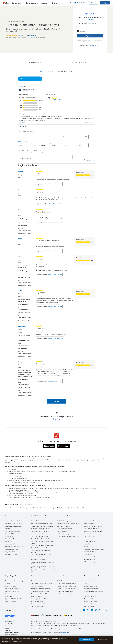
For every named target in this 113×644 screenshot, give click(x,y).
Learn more (90, 19)
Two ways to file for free (12, 591)
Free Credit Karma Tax (90, 596)
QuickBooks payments (90, 586)
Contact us (8, 584)
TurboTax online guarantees (13, 526)
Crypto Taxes (9, 536)
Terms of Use (65, 633)
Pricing (55, 3)
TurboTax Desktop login (65, 521)
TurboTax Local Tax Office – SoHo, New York (43, 562)
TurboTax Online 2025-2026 (13, 524)
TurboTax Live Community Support (15, 581)
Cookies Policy (36, 638)
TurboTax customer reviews (65, 581)
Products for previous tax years (14, 547)
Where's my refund (11, 586)
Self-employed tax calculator (40, 594)
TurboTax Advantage (64, 534)
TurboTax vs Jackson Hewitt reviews (68, 594)
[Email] (90, 26)
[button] (64, 3)
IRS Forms (8, 529)
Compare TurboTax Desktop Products (68, 524)
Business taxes (32, 3)
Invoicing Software (89, 607)
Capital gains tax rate (90, 541)
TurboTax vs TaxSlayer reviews (66, 589)
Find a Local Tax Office (38, 560)
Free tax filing (35, 521)
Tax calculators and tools (39, 581)
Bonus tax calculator (37, 601)
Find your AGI (88, 547)
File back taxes (88, 544)
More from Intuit (88, 599)
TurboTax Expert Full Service (40, 536)
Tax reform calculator (37, 607)
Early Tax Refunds (10, 552)
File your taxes (18, 3)
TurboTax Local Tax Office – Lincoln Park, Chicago (43, 570)
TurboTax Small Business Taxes (40, 548)
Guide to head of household (92, 529)
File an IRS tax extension (12, 589)
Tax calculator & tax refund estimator (42, 584)
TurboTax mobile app (12, 549)
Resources (45, 3)
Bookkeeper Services (90, 604)
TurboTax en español (11, 554)
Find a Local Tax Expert (38, 557)
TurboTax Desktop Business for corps (68, 536)
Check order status (63, 531)
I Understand (87, 640)
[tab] (34, 63)
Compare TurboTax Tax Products (15, 521)
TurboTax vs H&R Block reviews (67, 586)
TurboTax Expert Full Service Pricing (42, 539)
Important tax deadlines (91, 557)
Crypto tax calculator (37, 596)
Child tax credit (88, 554)
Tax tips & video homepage (92, 521)
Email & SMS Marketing (90, 601)
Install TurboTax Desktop (65, 529)
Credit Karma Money (11, 539)
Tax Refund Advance (11, 534)
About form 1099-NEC (90, 536)
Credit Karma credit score (91, 594)
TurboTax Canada (10, 544)
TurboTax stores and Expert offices (41, 554)
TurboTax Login (10, 594)
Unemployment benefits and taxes (94, 549)
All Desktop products (64, 526)
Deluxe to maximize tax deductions (42, 524)
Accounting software (90, 581)
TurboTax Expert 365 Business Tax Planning (41, 551)
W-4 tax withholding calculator (40, 591)
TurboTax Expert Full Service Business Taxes (42, 542)
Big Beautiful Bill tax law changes (15, 599)
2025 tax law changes (90, 562)
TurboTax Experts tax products (40, 531)
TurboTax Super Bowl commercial (67, 584)
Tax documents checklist (38, 604)
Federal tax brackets (89, 559)
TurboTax (43, 71)
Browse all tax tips (89, 524)
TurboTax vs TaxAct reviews (65, 591)
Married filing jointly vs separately (94, 526)
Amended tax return (89, 539)
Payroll (86, 584)
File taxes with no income (91, 534)
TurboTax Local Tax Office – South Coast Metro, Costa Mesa (43, 566)
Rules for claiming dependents (93, 531)
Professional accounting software (93, 591)
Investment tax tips (89, 552)
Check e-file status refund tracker (41, 589)
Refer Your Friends (11, 601)
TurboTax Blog (10, 541)
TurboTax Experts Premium (39, 534)
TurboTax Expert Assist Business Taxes (42, 545)
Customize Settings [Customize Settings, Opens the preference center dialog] (103, 640)
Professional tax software (91, 589)
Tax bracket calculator (38, 586)
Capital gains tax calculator (39, 599)
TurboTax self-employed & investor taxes (43, 526)
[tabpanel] (56, 234)
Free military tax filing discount (40, 529)
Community (9, 596)
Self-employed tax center (13, 531)
